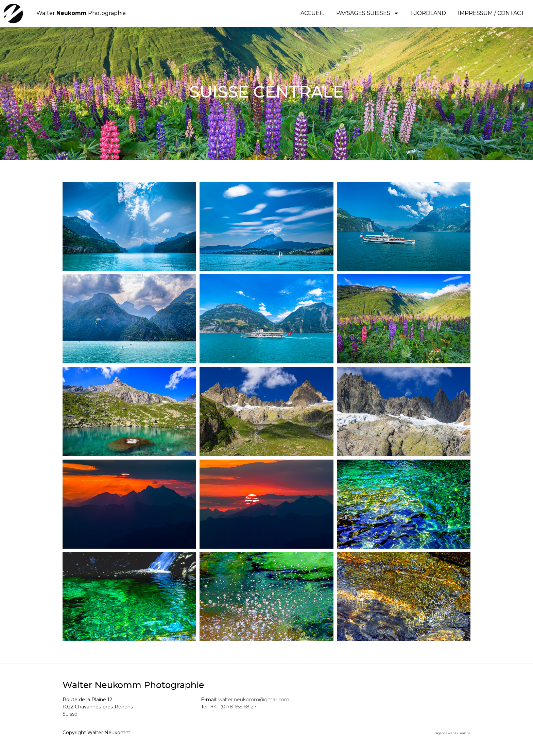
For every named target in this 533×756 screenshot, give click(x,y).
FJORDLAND (428, 13)
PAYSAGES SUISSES (368, 13)
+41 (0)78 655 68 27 (234, 709)
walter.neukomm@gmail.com (254, 702)
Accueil (312, 13)
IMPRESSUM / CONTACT (491, 13)
